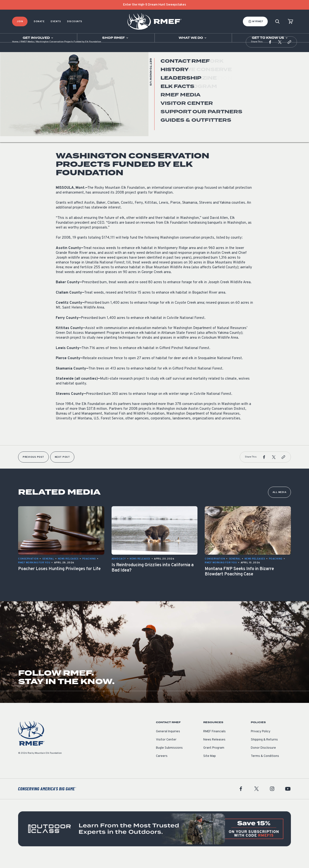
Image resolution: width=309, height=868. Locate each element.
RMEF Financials (214, 741)
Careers (162, 766)
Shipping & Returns (264, 749)
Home (15, 52)
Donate (39, 22)
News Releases (66, 114)
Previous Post (33, 467)
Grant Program (214, 758)
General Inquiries (168, 741)
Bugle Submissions (169, 758)
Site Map (210, 766)
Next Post (62, 467)
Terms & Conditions (265, 766)
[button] (270, 52)
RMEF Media (27, 52)
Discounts (75, 22)
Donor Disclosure (263, 758)
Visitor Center (166, 749)
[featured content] (154, 838)
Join (20, 22)
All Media (280, 502)
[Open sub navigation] (39, 38)
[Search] (277, 22)
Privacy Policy (261, 741)
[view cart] (290, 22)
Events (56, 22)
